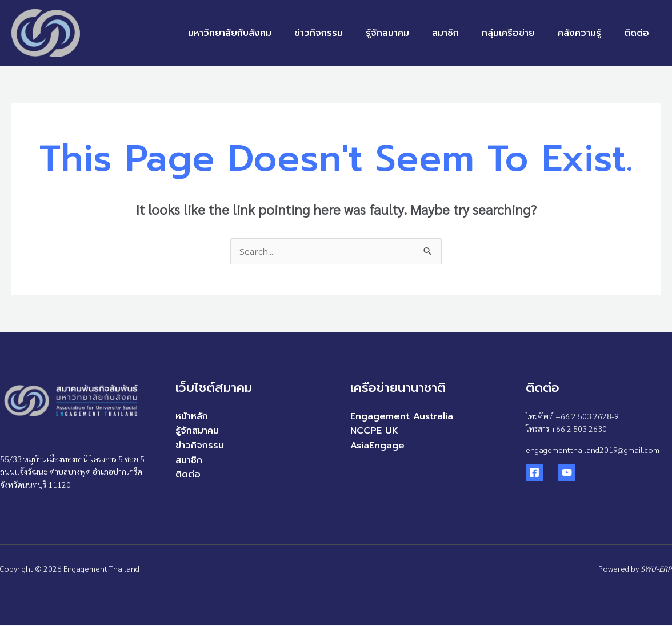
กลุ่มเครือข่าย (520, 33)
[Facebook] (534, 473)
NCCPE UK (374, 432)
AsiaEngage (377, 447)
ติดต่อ (639, 33)
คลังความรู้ (586, 33)
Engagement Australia (402, 418)
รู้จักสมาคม (408, 33)
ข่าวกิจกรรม (344, 33)
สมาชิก (461, 33)
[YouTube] (559, 473)
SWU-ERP (656, 569)
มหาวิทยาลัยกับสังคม (259, 33)
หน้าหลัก (192, 418)
